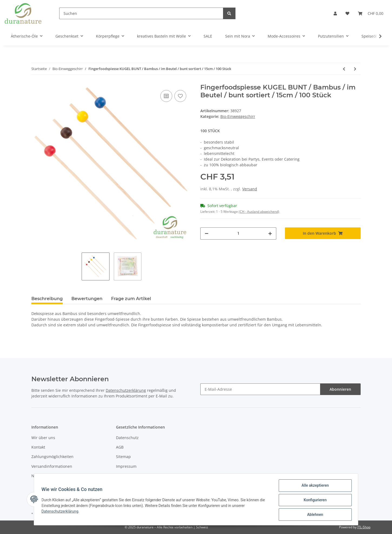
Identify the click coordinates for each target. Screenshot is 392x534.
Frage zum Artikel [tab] (131, 299)
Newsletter (41, 476)
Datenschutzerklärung (126, 390)
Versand (250, 189)
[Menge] (238, 233)
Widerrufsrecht (130, 476)
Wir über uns (43, 438)
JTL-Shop (364, 527)
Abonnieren (340, 389)
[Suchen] (141, 13)
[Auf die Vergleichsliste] (166, 96)
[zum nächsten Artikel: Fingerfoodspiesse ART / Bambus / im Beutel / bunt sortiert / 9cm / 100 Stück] (355, 69)
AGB (120, 447)
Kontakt (38, 447)
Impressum (126, 466)
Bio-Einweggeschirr (238, 116)
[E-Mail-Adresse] (260, 389)
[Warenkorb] (371, 13)
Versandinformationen (52, 466)
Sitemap (123, 457)
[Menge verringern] (207, 233)
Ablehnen (314, 515)
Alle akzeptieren (314, 487)
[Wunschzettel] (347, 13)
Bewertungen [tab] (87, 299)
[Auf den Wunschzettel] (180, 96)
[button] (335, 13)
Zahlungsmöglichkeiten (52, 457)
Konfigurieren (314, 501)
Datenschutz (127, 438)
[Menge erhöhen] (270, 233)
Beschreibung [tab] (47, 299)
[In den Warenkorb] (323, 233)
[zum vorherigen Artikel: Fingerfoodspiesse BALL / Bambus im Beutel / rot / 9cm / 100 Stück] (344, 69)
